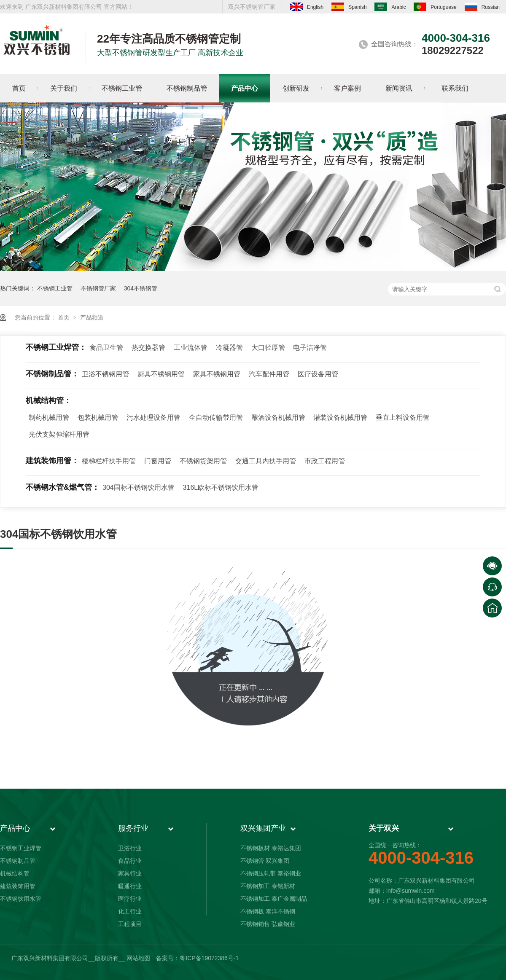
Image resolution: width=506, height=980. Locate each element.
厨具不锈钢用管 (161, 374)
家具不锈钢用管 (217, 374)
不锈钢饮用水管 (21, 899)
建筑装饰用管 (18, 886)
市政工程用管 (325, 461)
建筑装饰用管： (52, 461)
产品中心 (15, 828)
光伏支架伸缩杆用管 (59, 434)
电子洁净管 (310, 348)
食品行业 (130, 861)
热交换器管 (148, 348)
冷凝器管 (229, 348)
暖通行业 (130, 886)
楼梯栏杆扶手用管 (109, 461)
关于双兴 (384, 828)
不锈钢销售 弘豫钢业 (268, 924)
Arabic (390, 7)
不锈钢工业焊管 (21, 848)
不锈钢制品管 (18, 861)
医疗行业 (130, 899)
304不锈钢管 (141, 288)
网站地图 (138, 958)
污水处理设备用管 (153, 418)
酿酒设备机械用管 (278, 418)
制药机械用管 (49, 418)
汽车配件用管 (269, 374)
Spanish (349, 7)
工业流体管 (191, 348)
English (307, 7)
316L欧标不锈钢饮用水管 (221, 487)
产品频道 (92, 317)
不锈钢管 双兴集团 (265, 861)
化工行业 (130, 911)
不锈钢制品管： (52, 374)
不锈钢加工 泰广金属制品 (274, 899)
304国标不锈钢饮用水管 (139, 487)
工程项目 (130, 924)
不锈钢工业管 (55, 288)
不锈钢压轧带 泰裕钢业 (271, 873)
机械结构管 (15, 873)
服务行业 (133, 828)
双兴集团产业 (263, 828)
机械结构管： (48, 400)
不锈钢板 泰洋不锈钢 (268, 911)
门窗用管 (158, 461)
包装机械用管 (98, 418)
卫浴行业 (130, 848)
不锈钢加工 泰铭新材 (268, 886)
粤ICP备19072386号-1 (209, 958)
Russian (482, 7)
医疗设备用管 (318, 374)
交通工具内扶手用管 (266, 461)
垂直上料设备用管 (403, 418)
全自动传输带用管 (216, 418)
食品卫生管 (106, 348)
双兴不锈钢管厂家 (252, 7)
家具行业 (130, 873)
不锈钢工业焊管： (56, 347)
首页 (65, 317)
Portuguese (435, 7)
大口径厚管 (268, 348)
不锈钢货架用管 (203, 461)
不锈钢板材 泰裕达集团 (271, 848)
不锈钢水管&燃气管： (63, 487)
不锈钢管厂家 (98, 288)
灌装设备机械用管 (340, 418)
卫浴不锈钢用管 (105, 374)
